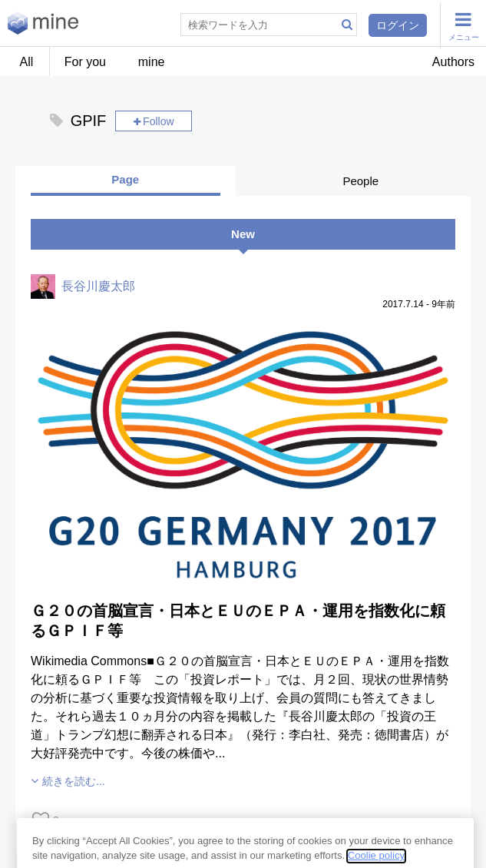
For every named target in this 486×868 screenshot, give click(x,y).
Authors (453, 62)
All (27, 62)
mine (152, 62)
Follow (158, 121)
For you (85, 62)
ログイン (398, 25)
